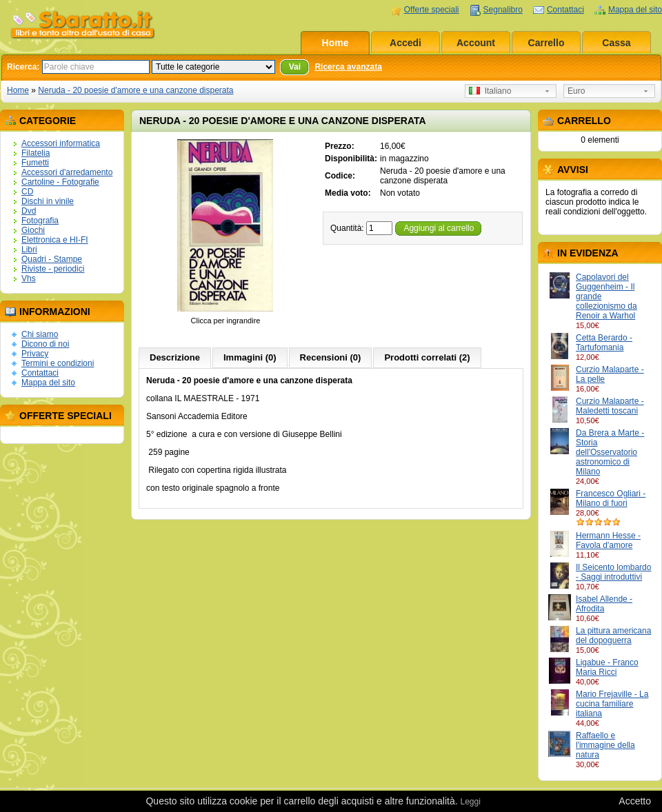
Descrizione (175, 357)
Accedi (405, 43)
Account (476, 43)
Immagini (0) (250, 357)
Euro (576, 91)
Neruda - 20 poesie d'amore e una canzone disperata (136, 90)
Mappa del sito (635, 10)
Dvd (29, 211)
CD (27, 192)
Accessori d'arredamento (67, 172)
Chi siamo (40, 334)
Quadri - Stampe (52, 259)
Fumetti (35, 163)
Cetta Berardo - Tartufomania (604, 343)
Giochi (33, 230)
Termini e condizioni (58, 363)
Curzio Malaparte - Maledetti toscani (610, 406)
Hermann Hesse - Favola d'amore (608, 540)
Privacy (35, 354)
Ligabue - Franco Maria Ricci (607, 667)
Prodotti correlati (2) (427, 357)
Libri (29, 250)
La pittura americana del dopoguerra (613, 636)
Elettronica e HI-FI (55, 240)
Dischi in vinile (48, 201)
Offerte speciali (432, 10)
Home (335, 43)
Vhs (29, 278)
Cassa (616, 43)
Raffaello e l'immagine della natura (605, 745)
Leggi (470, 802)
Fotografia (40, 221)
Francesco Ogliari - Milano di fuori (611, 498)
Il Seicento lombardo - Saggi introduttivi (613, 572)
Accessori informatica (61, 143)
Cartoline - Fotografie (60, 182)
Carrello (546, 43)
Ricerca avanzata (348, 67)
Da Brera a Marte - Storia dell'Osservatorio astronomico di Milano (610, 452)
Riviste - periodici (53, 269)
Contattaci (565, 10)
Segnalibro (503, 10)
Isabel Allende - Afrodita (604, 604)
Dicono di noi (45, 344)
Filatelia (36, 153)
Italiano (490, 91)
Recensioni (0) (331, 357)
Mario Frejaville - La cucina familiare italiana (612, 704)
